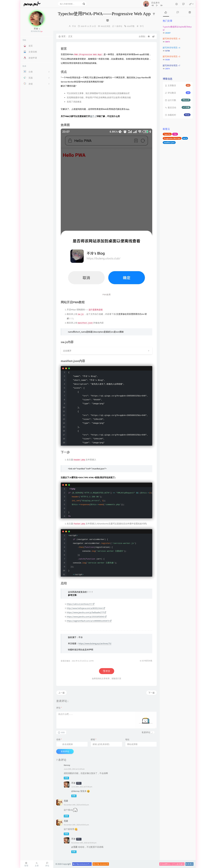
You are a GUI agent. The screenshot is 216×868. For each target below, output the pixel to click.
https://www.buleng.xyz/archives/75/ (95, 643)
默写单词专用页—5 (171, 56)
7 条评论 (119, 26)
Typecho (167, 134)
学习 (142, 26)
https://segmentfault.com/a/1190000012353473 (89, 621)
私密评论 (146, 732)
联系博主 (189, 864)
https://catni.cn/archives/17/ (81, 604)
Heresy (67, 765)
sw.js (185, 138)
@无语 (74, 847)
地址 (127, 739)
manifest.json (169, 142)
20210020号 (104, 864)
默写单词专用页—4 (171, 48)
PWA (175, 134)
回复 (66, 778)
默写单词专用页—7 (171, 65)
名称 (59, 739)
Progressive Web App (172, 138)
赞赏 (106, 671)
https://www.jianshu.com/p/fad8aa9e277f (86, 612)
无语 (66, 801)
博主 (79, 783)
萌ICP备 (96, 864)
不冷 (74, 26)
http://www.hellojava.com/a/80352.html (86, 608)
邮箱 (94, 739)
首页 (62, 36)
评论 (59, 708)
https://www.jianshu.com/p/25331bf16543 (87, 617)
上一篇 (61, 693)
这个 (93, 116)
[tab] (166, 12)
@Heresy (75, 791)
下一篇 (151, 693)
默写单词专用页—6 (171, 39)
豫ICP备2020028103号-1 (82, 864)
